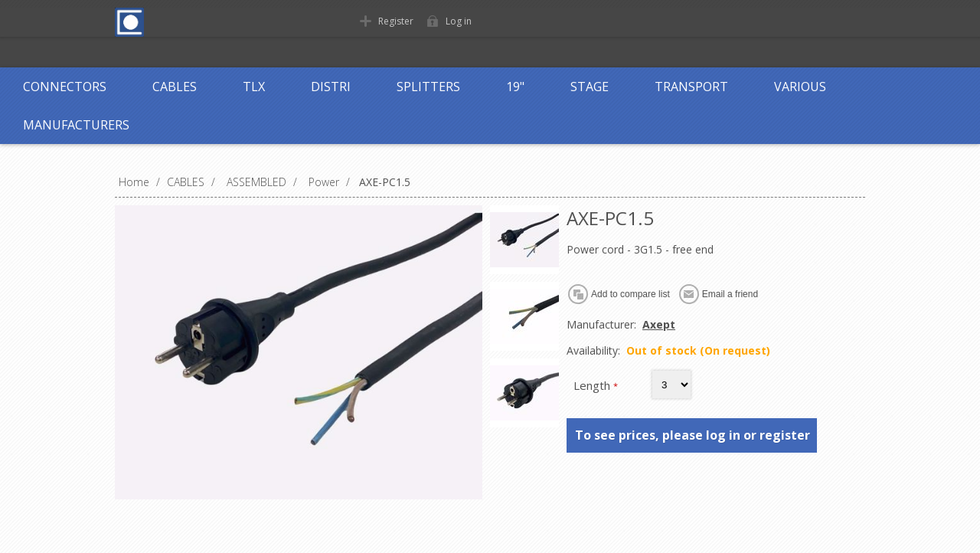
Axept (659, 324)
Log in (459, 21)
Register (396, 21)
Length (593, 385)
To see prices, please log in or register (693, 435)
